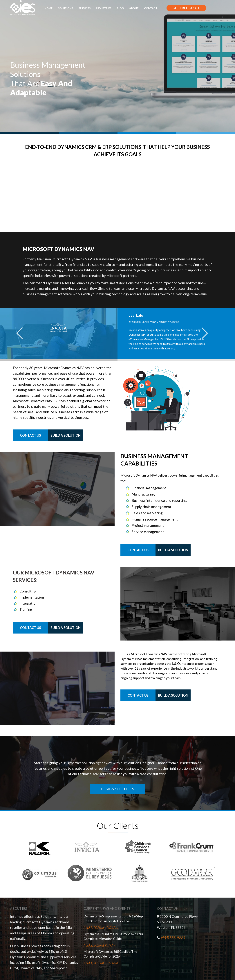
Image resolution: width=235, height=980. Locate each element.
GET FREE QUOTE (186, 8)
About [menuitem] (134, 8)
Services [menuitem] (85, 8)
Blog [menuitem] (120, 8)
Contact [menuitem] (151, 8)
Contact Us (30, 435)
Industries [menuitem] (104, 8)
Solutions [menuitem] (66, 8)
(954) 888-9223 (173, 938)
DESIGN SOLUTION (118, 789)
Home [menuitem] (48, 8)
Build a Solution (66, 435)
